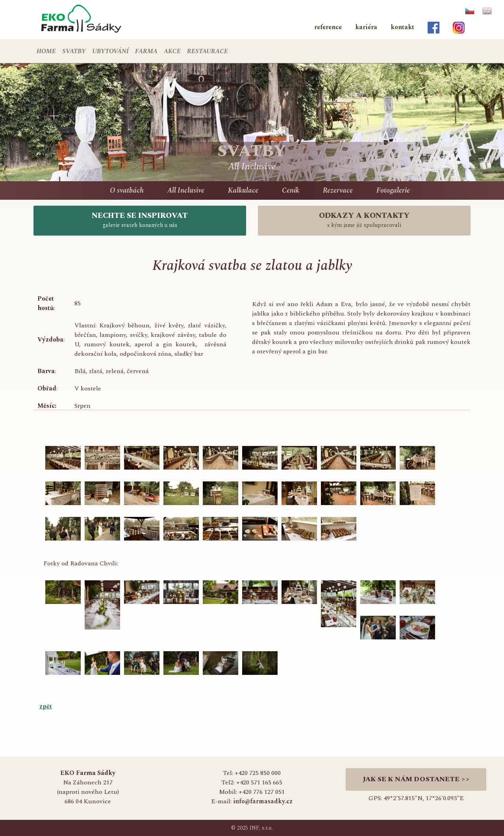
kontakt (402, 27)
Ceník (291, 190)
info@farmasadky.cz (263, 801)
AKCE (172, 51)
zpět (46, 706)
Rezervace (338, 190)
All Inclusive (186, 190)
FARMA (146, 51)
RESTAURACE (208, 51)
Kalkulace (243, 190)
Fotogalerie (393, 190)
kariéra (366, 27)
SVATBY (74, 51)
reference (328, 27)
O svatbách (127, 190)
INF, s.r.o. (261, 828)
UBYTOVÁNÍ (110, 51)
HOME (46, 51)
